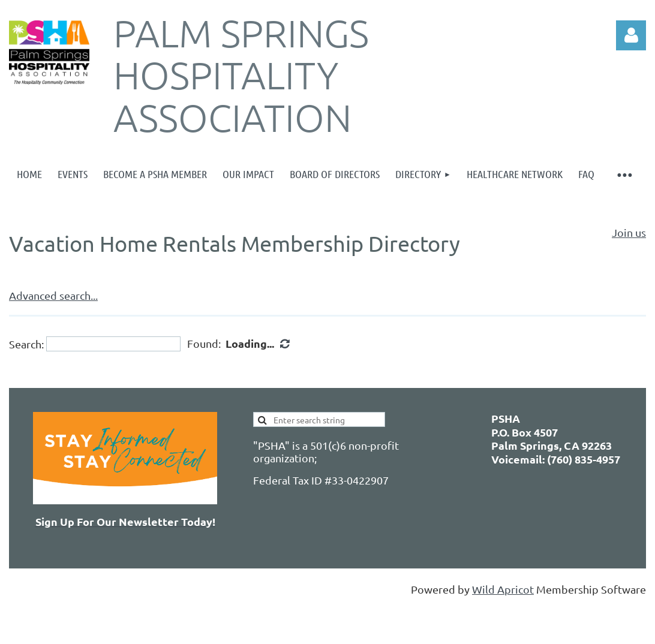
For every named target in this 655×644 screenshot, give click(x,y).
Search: (26, 344)
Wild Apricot (503, 589)
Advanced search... (53, 295)
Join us (629, 232)
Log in (631, 35)
